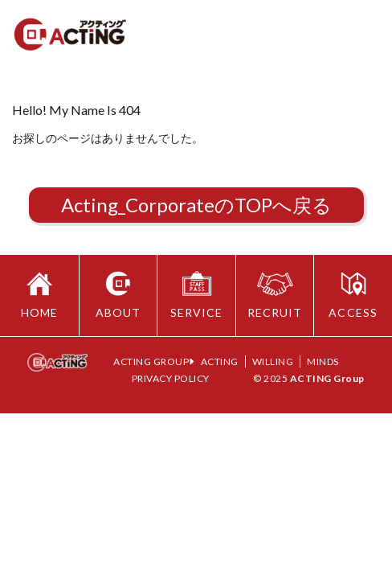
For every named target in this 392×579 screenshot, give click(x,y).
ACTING (220, 361)
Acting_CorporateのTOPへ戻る (196, 205)
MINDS (323, 361)
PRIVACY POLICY (171, 378)
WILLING (273, 361)
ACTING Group (327, 378)
